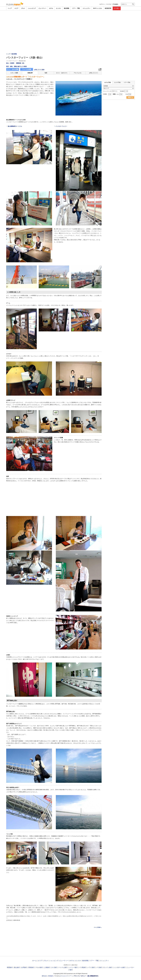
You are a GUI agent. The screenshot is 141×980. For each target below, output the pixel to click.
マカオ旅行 (39, 967)
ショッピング (32, 8)
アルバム (78, 73)
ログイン (102, 4)
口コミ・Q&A (62, 73)
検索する (130, 97)
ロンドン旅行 (108, 967)
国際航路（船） (21, 63)
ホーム (34, 961)
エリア (16, 8)
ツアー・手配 (76, 8)
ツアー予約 (127, 82)
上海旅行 (47, 967)
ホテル (51, 8)
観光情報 (67, 8)
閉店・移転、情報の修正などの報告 (16, 66)
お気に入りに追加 (39, 70)
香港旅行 (31, 967)
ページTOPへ (98, 927)
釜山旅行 (17, 967)
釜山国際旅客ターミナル (15, 126)
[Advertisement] (70, 16)
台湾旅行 (24, 967)
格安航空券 (108, 8)
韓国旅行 (10, 967)
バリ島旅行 (83, 967)
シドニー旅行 (73, 967)
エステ (66, 976)
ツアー (70, 976)
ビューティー (42, 8)
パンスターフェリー (61, 126)
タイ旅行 (54, 967)
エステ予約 (117, 82)
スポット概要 (14, 73)
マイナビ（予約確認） (113, 4)
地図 (46, 73)
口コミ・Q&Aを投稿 (13, 69)
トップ (10, 8)
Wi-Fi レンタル (98, 8)
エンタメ (58, 8)
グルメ (23, 8)
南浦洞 (12, 63)
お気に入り (94, 73)
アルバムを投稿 (27, 69)
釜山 (7, 63)
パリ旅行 (99, 967)
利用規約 (51, 976)
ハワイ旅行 (91, 967)
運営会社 (44, 976)
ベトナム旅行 (63, 967)
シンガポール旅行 (119, 967)
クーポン (117, 8)
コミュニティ (86, 8)
